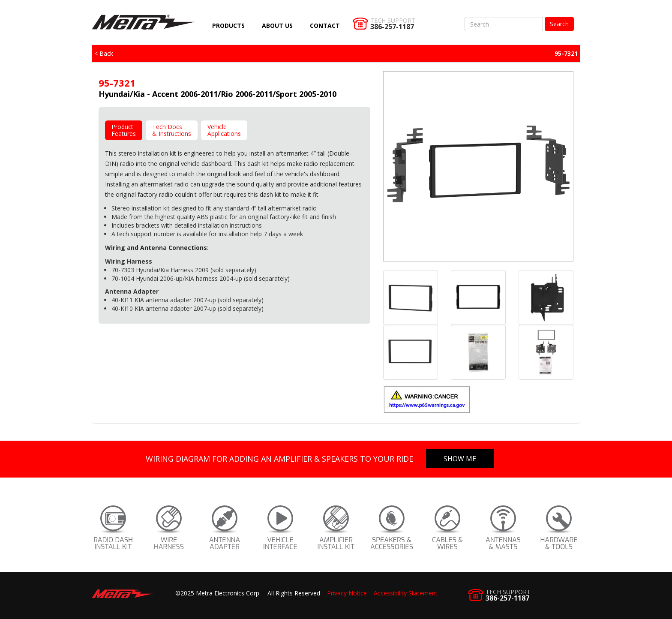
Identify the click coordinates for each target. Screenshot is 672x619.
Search (559, 24)
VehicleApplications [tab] (224, 130)
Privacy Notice (347, 593)
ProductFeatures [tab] (124, 130)
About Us (277, 26)
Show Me (460, 459)
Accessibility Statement (406, 593)
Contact (325, 26)
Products (228, 26)
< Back (104, 53)
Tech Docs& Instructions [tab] (172, 130)
